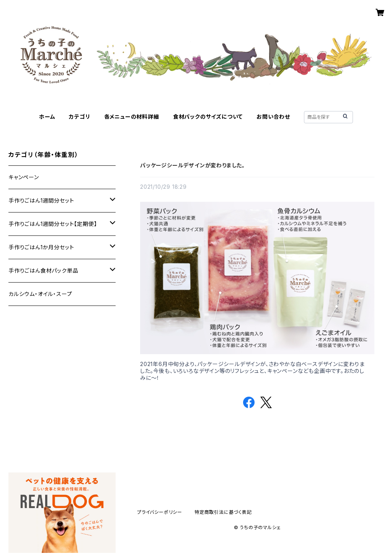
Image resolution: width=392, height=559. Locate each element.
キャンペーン (24, 177)
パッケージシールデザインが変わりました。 (193, 165)
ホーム (47, 117)
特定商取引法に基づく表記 (223, 512)
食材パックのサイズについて (208, 117)
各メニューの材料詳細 (132, 117)
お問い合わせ (273, 117)
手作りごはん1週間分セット (41, 200)
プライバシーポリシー (160, 512)
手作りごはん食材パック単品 (43, 271)
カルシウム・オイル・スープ (40, 294)
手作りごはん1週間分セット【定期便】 (53, 224)
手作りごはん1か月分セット (41, 247)
